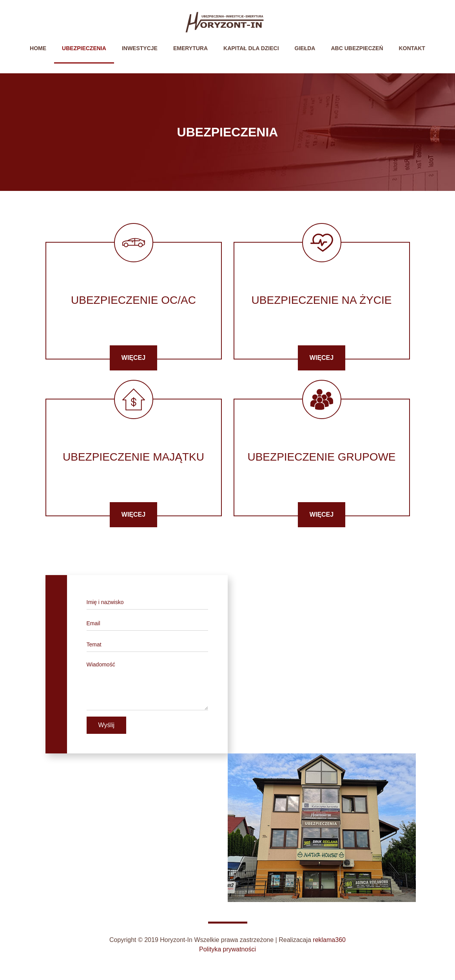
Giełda (305, 48)
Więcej (133, 358)
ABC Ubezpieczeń (357, 48)
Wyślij (107, 725)
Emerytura (190, 48)
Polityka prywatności (227, 949)
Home (42, 48)
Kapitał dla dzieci (251, 48)
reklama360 (329, 940)
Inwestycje (140, 48)
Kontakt (412, 48)
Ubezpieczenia (84, 48)
